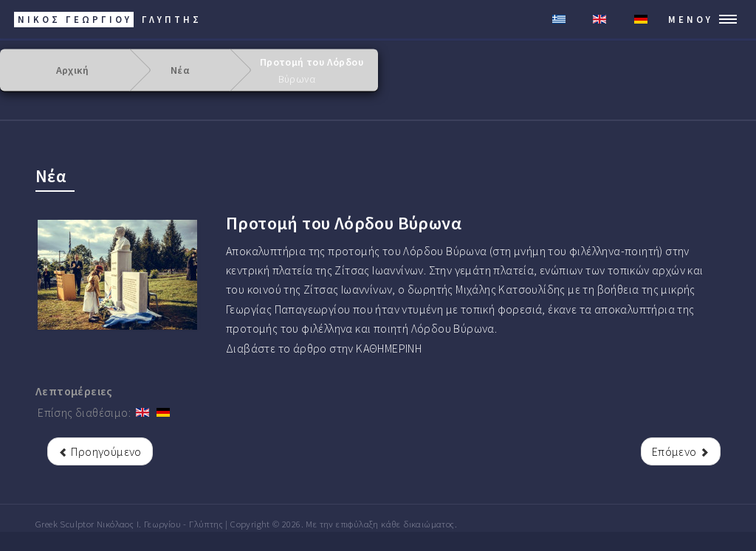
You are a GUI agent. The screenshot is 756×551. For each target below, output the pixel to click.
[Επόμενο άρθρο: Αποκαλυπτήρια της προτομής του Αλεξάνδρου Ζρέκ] (681, 451)
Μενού (691, 19)
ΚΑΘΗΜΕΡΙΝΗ (389, 348)
